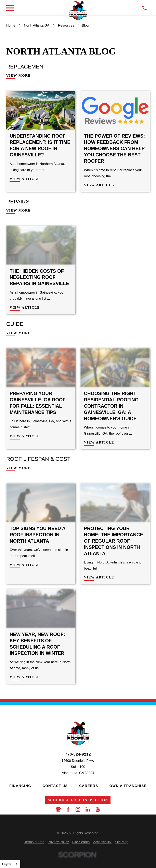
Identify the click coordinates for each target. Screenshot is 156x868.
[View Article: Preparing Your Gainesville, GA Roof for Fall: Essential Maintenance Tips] (41, 399)
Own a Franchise (128, 786)
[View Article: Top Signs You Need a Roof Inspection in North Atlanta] (41, 534)
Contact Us (55, 786)
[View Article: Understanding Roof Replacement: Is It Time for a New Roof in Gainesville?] (41, 141)
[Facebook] (68, 809)
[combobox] (10, 864)
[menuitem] (34, 842)
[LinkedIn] (88, 809)
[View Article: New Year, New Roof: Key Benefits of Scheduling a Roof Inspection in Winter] (41, 636)
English (7, 864)
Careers (89, 786)
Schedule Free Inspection (78, 800)
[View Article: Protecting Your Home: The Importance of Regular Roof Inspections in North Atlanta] (115, 534)
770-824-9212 (78, 754)
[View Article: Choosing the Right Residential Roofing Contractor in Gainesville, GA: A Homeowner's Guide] (115, 399)
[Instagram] (78, 809)
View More (18, 76)
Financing (20, 786)
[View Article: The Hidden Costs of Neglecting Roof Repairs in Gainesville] (41, 270)
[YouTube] (98, 809)
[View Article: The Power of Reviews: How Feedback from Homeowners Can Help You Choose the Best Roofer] (115, 141)
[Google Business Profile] (58, 809)
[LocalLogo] (78, 10)
